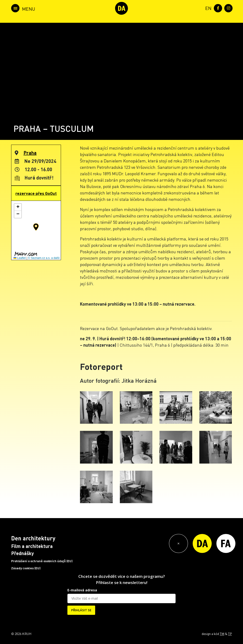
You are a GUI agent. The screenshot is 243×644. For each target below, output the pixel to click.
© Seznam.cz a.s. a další (44, 258)
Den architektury (33, 538)
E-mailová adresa (82, 590)
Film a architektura (32, 546)
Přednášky (23, 553)
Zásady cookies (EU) (26, 568)
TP (230, 634)
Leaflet (20, 258)
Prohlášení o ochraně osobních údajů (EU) (42, 561)
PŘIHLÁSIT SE (81, 610)
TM (222, 634)
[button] (36, 227)
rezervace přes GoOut (36, 193)
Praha (30, 153)
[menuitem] (207, 8)
